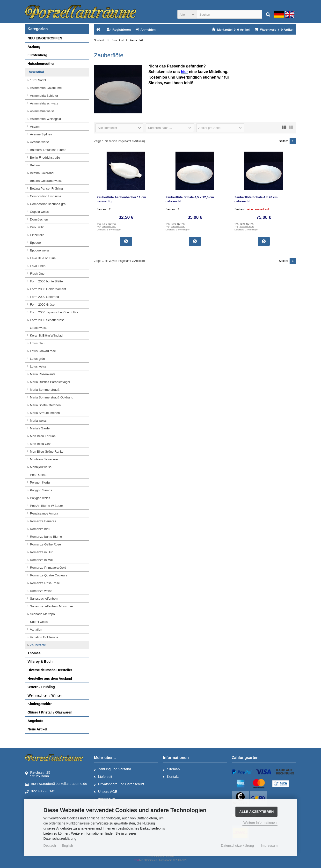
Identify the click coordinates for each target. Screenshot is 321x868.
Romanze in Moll (42, 560)
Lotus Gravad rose (43, 351)
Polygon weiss (40, 498)
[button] (187, 14)
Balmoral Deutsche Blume (48, 150)
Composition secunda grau (49, 204)
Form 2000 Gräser (43, 305)
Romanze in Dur (41, 552)
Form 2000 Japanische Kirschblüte (54, 312)
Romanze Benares (43, 521)
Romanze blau (40, 529)
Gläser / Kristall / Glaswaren (50, 712)
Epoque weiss (40, 250)
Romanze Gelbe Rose (45, 544)
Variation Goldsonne (44, 637)
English (67, 846)
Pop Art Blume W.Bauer (47, 506)
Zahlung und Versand (113, 769)
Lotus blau (37, 343)
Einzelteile (37, 235)
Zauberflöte (38, 645)
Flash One (37, 274)
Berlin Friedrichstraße (45, 158)
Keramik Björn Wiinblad (46, 335)
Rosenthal (36, 72)
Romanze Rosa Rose (45, 583)
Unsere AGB (106, 792)
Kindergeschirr (40, 704)
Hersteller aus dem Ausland (50, 678)
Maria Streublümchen (45, 413)
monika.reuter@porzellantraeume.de (56, 784)
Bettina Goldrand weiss (46, 181)
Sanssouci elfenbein (44, 599)
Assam (35, 127)
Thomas (34, 653)
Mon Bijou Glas (41, 444)
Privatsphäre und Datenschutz (119, 784)
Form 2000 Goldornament (48, 289)
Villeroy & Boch (40, 662)
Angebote (35, 721)
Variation (36, 629)
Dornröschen (39, 219)
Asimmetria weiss (42, 111)
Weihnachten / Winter (45, 695)
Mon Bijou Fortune (43, 436)
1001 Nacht (38, 80)
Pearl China (38, 475)
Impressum (269, 846)
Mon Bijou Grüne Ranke (47, 452)
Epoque (35, 243)
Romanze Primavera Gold (48, 568)
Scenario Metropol (43, 614)
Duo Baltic (37, 227)
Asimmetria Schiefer (44, 96)
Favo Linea (38, 266)
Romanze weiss (41, 591)
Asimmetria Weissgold (45, 119)
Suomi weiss (39, 622)
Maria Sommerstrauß (45, 390)
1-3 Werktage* (114, 230)
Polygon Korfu (40, 482)
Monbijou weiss (41, 467)
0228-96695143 (40, 791)
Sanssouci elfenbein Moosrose (51, 606)
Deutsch (50, 846)
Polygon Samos (41, 490)
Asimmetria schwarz (44, 103)
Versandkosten (109, 227)
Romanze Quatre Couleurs (49, 575)
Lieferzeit (103, 777)
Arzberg (34, 47)
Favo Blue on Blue (43, 258)
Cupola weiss (39, 212)
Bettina (35, 165)
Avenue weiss (40, 142)
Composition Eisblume (46, 196)
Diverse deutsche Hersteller (50, 670)
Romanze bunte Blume (46, 537)
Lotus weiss (38, 366)
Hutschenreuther (41, 64)
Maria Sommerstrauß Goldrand (52, 397)
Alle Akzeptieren (257, 812)
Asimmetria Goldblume (46, 88)
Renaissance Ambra (44, 513)
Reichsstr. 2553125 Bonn (38, 774)
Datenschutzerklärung (237, 846)
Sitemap (171, 769)
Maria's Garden (41, 428)
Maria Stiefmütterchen (45, 405)
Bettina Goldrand (42, 173)
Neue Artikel (37, 729)
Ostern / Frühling (41, 687)
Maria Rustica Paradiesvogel (50, 382)
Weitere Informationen (260, 823)
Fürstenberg (37, 55)
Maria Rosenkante (43, 374)
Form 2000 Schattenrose (47, 320)
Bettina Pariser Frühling (46, 188)
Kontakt (171, 777)
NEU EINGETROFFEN (45, 38)
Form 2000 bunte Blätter (47, 281)
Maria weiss (38, 421)
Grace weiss (39, 328)
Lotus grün (37, 359)
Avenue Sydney (41, 134)
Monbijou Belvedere (44, 459)
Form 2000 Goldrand (44, 297)
